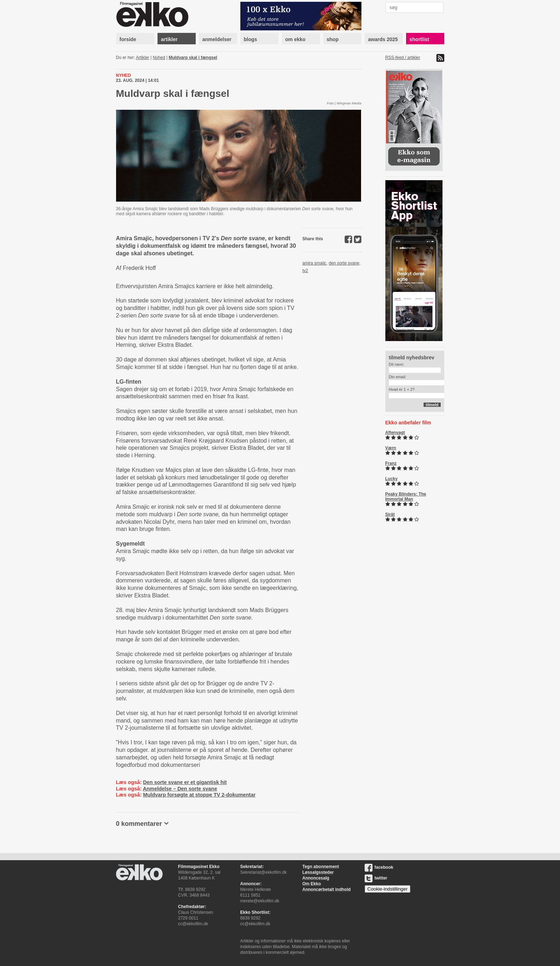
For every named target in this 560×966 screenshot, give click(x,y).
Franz (391, 463)
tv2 (305, 271)
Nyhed (159, 58)
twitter (376, 878)
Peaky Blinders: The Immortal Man (406, 497)
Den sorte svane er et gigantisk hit (185, 782)
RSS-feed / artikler (403, 58)
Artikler (143, 58)
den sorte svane (344, 263)
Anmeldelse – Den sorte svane (180, 789)
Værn (391, 448)
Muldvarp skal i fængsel (193, 58)
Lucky (392, 479)
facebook (379, 867)
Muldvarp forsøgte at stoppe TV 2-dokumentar (199, 795)
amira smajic (314, 263)
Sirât (390, 514)
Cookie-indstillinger (388, 889)
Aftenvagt (395, 433)
